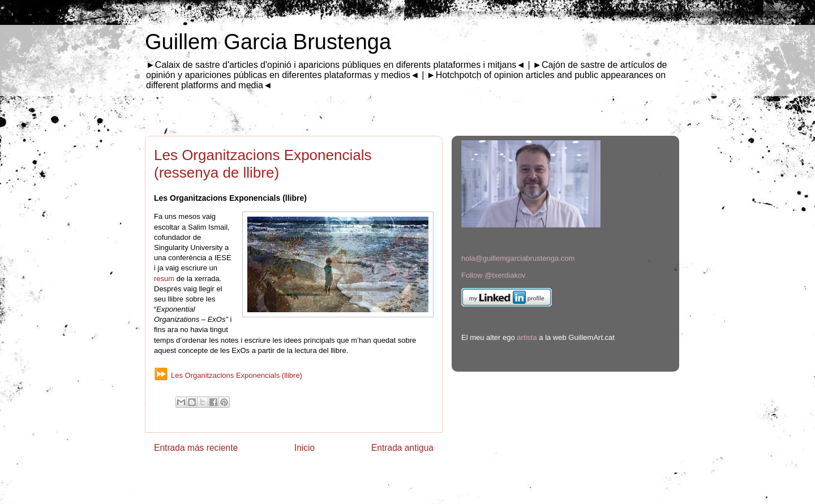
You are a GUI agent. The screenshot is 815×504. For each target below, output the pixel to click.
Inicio (304, 448)
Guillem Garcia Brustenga (268, 42)
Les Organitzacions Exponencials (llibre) (237, 375)
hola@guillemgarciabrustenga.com (518, 258)
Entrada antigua (402, 448)
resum (165, 279)
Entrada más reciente (196, 448)
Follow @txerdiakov (494, 275)
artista (527, 337)
